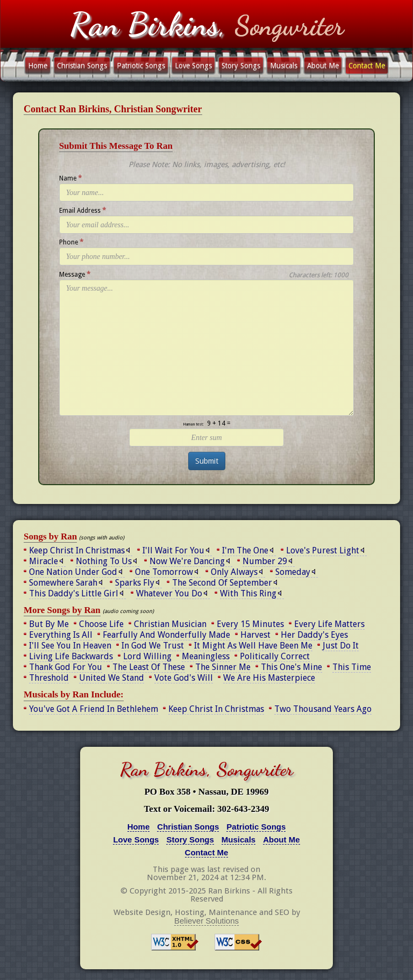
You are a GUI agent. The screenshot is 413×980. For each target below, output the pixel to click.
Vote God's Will (184, 678)
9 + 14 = (219, 423)
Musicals (284, 66)
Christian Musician (170, 624)
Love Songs (193, 66)
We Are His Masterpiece (269, 678)
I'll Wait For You (173, 550)
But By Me (49, 624)
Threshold (49, 678)
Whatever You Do (169, 593)
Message (75, 274)
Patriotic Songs (141, 66)
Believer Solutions (206, 921)
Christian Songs (82, 66)
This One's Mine (291, 667)
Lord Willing (147, 656)
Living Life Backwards (71, 656)
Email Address (83, 210)
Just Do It (341, 646)
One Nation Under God (73, 572)
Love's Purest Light (323, 550)
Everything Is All (61, 635)
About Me (323, 66)
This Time (352, 667)
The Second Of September (222, 583)
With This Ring (248, 593)
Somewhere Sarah (63, 583)
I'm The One (245, 550)
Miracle (44, 561)
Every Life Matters (329, 624)
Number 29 (265, 561)
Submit (207, 461)
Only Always (234, 572)
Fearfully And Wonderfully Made (166, 635)
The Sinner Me (223, 667)
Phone (72, 242)
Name (71, 178)
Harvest (255, 635)
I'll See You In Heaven (70, 646)
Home (38, 66)
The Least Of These (149, 667)
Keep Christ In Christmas (77, 550)
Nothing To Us (104, 561)
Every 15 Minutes (250, 624)
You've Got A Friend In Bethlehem (94, 709)
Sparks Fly (135, 583)
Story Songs (241, 66)
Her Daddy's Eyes (314, 635)
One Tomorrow (164, 572)
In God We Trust (153, 646)
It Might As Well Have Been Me (253, 646)
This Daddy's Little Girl (74, 593)
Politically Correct (275, 656)
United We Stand (112, 678)
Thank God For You (66, 667)
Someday (293, 572)
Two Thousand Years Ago (323, 709)
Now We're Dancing (187, 561)
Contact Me (367, 66)
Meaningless (206, 656)
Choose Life (101, 624)
